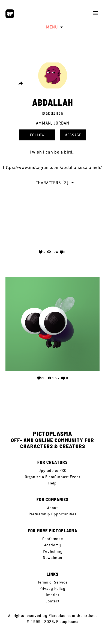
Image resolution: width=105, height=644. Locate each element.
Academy (53, 545)
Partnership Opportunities (53, 514)
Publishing (53, 551)
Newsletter (53, 558)
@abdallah (53, 113)
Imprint (52, 595)
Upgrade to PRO (52, 470)
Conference (53, 539)
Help (52, 483)
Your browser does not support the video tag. (53, 224)
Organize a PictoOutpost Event (52, 477)
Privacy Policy (52, 588)
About (52, 508)
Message (73, 135)
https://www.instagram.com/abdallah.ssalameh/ (52, 167)
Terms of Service (53, 582)
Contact (52, 601)
